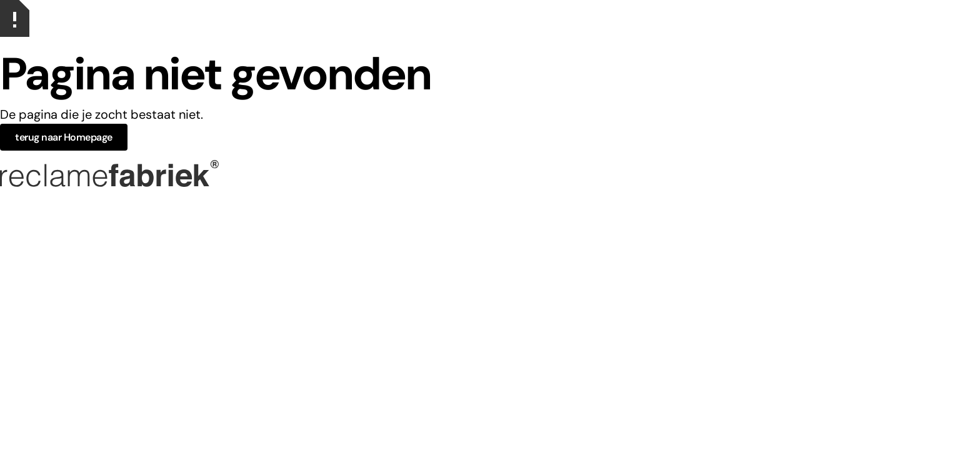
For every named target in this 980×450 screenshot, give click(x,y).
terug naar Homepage (64, 137)
